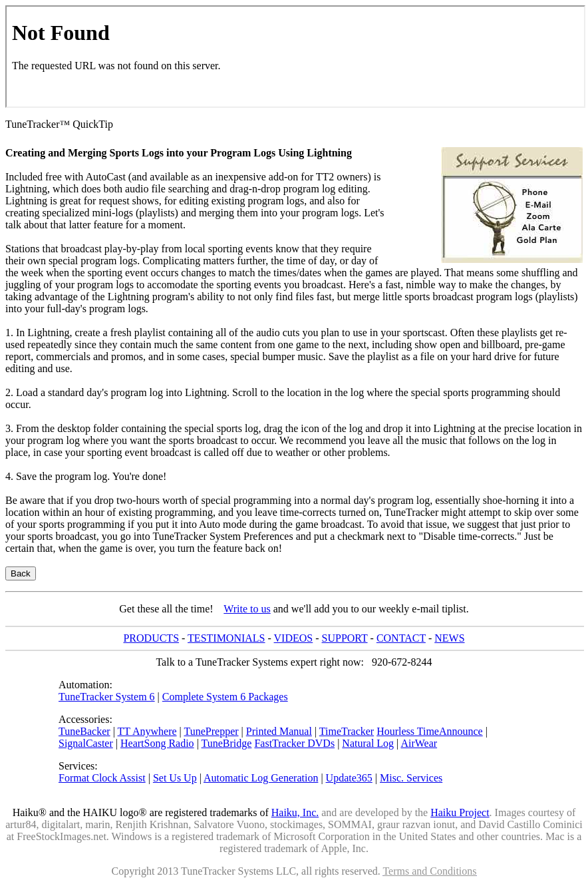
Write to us (247, 609)
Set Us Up (175, 778)
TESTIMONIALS (226, 638)
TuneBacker (84, 731)
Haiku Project (460, 812)
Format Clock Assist (102, 778)
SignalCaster (86, 743)
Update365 (349, 778)
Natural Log (368, 743)
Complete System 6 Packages (225, 697)
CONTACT (401, 638)
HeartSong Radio (157, 743)
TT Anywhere (147, 731)
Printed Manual (279, 731)
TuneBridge (227, 743)
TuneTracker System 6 (107, 697)
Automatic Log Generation (261, 778)
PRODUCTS (151, 638)
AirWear (419, 743)
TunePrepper (211, 731)
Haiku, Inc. (295, 812)
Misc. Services (411, 778)
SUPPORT (345, 638)
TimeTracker (347, 731)
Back (21, 573)
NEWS (449, 638)
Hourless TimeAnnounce (430, 731)
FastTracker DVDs (294, 743)
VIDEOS (294, 638)
